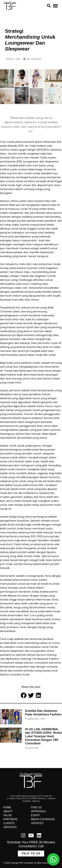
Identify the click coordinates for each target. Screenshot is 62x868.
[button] (55, 6)
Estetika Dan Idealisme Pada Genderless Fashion (43, 713)
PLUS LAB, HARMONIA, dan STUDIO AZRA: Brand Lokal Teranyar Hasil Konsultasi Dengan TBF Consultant (43, 736)
